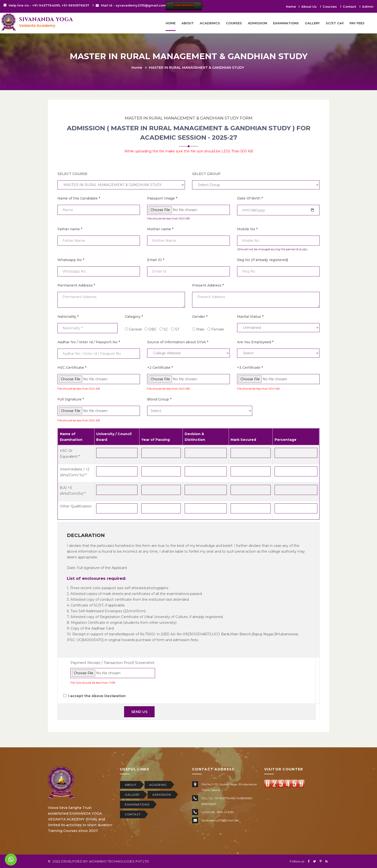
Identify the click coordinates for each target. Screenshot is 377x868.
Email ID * (156, 260)
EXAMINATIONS (286, 23)
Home (291, 6)
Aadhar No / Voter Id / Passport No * (89, 342)
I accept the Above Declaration (97, 696)
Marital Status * (250, 317)
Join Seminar (184, 5)
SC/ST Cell (335, 23)
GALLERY (312, 23)
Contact (349, 6)
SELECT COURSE (72, 174)
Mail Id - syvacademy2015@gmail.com (134, 5)
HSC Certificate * (72, 368)
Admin (368, 6)
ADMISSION (258, 23)
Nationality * (68, 317)
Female (218, 329)
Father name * (70, 229)
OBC (153, 329)
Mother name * (160, 229)
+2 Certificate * (160, 368)
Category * (134, 317)
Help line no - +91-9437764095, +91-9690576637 (49, 5)
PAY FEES (357, 23)
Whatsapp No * (71, 260)
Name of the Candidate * (79, 198)
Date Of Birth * (250, 198)
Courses (330, 6)
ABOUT (188, 23)
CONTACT (133, 814)
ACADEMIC (158, 785)
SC (166, 329)
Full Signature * (71, 399)
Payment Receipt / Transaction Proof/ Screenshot (112, 663)
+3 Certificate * (250, 368)
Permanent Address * (76, 285)
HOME (171, 23)
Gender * (200, 317)
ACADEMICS (210, 23)
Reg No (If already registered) (263, 260)
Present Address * (208, 285)
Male (200, 329)
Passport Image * (162, 198)
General (135, 329)
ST (177, 329)
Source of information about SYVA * (178, 342)
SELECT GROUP (206, 174)
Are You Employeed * (255, 342)
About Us (309, 6)
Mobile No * (247, 229)
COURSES (234, 23)
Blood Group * (159, 399)
